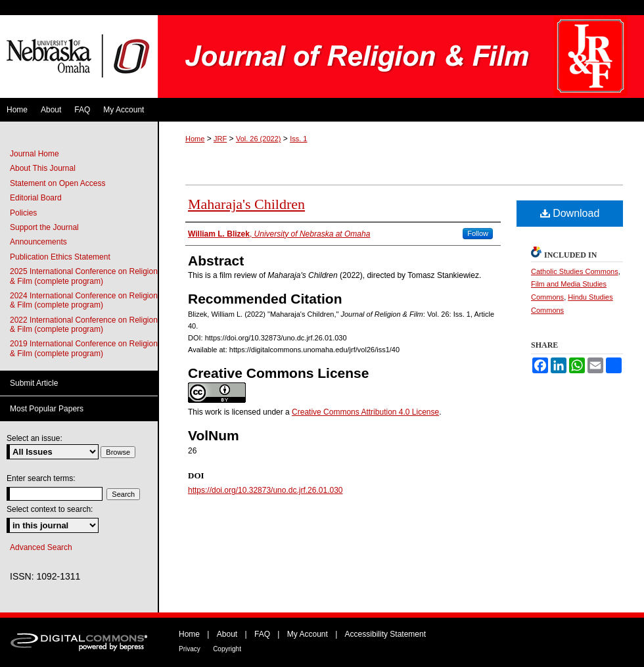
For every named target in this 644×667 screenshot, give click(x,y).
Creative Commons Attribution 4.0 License (365, 412)
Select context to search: (50, 509)
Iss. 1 (298, 139)
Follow (478, 233)
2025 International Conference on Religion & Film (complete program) (84, 276)
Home (195, 139)
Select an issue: (34, 438)
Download (570, 213)
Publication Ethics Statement (60, 257)
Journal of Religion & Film (401, 57)
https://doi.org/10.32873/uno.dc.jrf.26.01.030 (265, 490)
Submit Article (34, 383)
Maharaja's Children (246, 204)
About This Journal (43, 168)
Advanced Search (41, 547)
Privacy (190, 649)
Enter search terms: (41, 478)
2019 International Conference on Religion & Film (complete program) (84, 348)
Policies (23, 213)
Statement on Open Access (57, 183)
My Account (308, 634)
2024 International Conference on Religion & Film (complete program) (84, 300)
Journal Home (34, 154)
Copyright (227, 649)
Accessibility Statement (385, 634)
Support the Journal (44, 227)
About (227, 634)
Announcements (38, 242)
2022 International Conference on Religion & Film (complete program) (84, 325)
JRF (220, 139)
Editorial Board (36, 198)
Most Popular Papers (47, 409)
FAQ (262, 634)
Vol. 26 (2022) (259, 139)
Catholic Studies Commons (575, 271)
